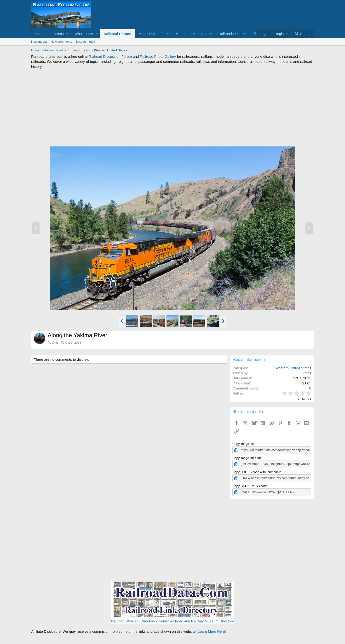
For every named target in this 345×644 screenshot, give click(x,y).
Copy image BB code (247, 458)
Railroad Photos (118, 34)
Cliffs (55, 343)
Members (183, 34)
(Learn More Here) (211, 631)
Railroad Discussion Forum (110, 56)
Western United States (293, 368)
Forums (58, 34)
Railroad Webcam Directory (133, 621)
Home (40, 34)
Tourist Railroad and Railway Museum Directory (196, 621)
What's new (84, 34)
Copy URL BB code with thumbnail (256, 472)
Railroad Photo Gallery (158, 56)
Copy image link (244, 444)
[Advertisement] (172, 108)
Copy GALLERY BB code (250, 486)
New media (39, 42)
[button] (68, 34)
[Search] (303, 34)
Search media (86, 42)
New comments (61, 42)
